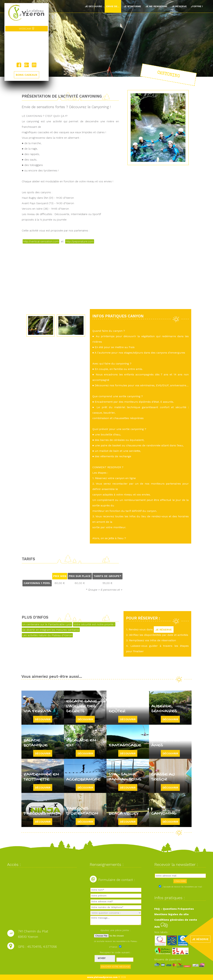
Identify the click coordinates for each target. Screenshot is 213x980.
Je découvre (93, 6)
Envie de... (113, 6)
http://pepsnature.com (80, 241)
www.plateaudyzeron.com (102, 977)
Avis (161, 927)
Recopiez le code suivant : (116, 952)
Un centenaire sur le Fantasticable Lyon (47, 624)
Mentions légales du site (171, 914)
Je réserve (179, 6)
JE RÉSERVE (164, 629)
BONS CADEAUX (27, 75)
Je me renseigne (156, 6)
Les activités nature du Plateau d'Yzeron (47, 635)
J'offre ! (197, 6)
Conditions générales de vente (176, 920)
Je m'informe (132, 6)
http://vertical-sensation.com (41, 241)
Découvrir (43, 719)
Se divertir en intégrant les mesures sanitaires (51, 630)
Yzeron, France (27, 47)
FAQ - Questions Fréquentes (174, 909)
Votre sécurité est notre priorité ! (94, 624)
